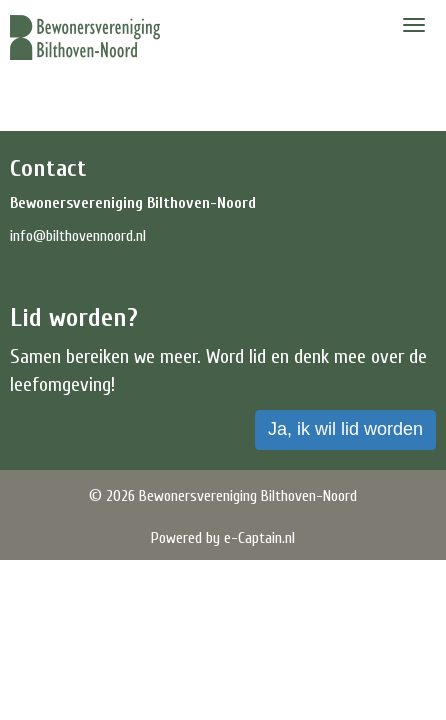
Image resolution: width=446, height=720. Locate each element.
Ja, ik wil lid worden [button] (345, 429)
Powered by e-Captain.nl (223, 538)
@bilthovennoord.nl (78, 236)
